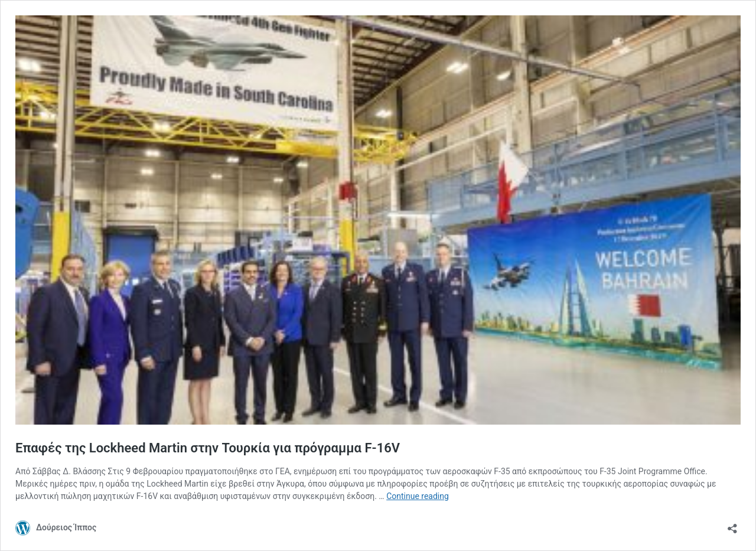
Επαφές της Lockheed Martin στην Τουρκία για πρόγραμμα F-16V (208, 448)
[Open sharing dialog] (732, 525)
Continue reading (418, 496)
